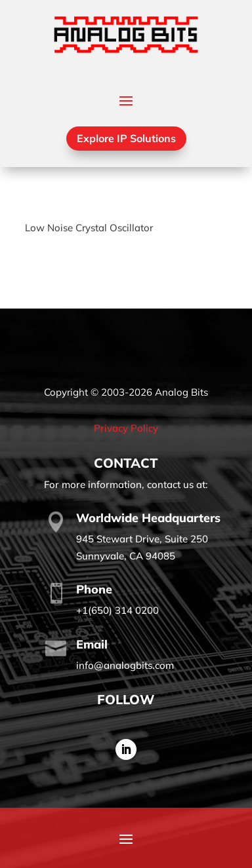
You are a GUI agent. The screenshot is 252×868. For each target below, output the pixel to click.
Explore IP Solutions (126, 138)
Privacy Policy (126, 428)
